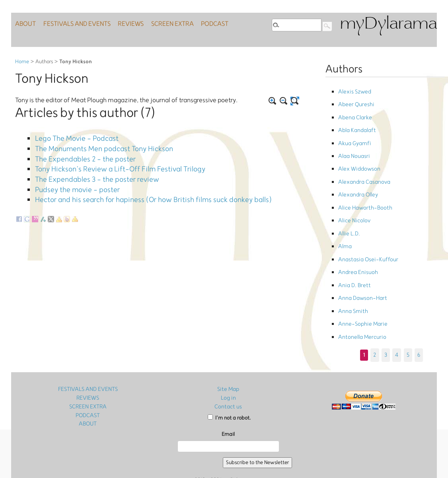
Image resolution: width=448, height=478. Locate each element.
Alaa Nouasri (353, 147)
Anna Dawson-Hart (361, 270)
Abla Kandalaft (356, 124)
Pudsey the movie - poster (72, 179)
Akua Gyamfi (354, 135)
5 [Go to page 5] (407, 320)
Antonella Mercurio (360, 304)
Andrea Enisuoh (356, 248)
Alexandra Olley (357, 180)
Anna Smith (352, 281)
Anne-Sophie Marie (360, 292)
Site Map (228, 355)
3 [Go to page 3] (386, 320)
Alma (345, 225)
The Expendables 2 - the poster (79, 154)
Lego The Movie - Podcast (71, 138)
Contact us (228, 372)
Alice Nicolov (353, 203)
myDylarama (388, 24)
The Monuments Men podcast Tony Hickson (96, 146)
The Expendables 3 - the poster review (89, 171)
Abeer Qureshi (354, 102)
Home (22, 62)
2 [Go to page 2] (376, 320)
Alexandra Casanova (362, 169)
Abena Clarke (354, 113)
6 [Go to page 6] (418, 320)
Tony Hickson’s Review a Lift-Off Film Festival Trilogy (110, 163)
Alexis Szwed (354, 91)
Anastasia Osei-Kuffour (365, 236)
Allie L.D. (348, 214)
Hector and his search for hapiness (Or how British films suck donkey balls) (138, 187)
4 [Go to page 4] (397, 320)
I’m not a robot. (229, 382)
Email (228, 399)
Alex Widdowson (357, 158)
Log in (228, 363)
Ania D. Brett (353, 259)
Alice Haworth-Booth (363, 191)
